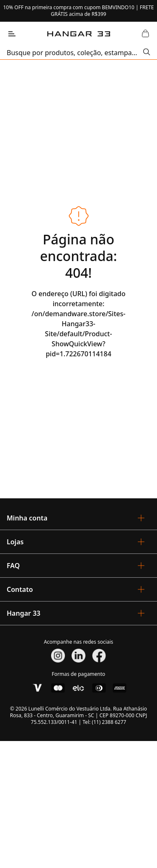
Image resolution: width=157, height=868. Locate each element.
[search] (75, 53)
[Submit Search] (147, 53)
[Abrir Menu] (12, 34)
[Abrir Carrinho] (145, 34)
